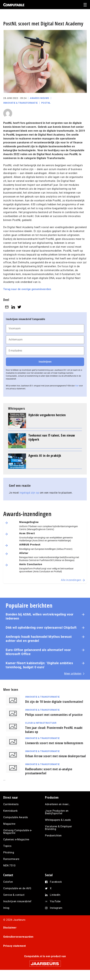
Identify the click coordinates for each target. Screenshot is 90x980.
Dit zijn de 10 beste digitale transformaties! (54, 702)
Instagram (56, 908)
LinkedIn (55, 895)
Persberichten (53, 836)
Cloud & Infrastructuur (41, 723)
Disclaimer (10, 928)
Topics (7, 846)
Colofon (8, 882)
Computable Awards (16, 817)
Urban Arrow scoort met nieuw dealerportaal (55, 756)
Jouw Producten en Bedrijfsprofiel (57, 812)
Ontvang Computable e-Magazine (18, 832)
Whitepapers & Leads (58, 820)
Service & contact (14, 895)
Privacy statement (15, 946)
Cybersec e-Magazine (16, 839)
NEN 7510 (9, 866)
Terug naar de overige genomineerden (27, 289)
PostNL (46, 103)
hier (77, 386)
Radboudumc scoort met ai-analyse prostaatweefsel (49, 771)
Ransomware (11, 859)
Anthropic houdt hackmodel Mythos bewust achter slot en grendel (39, 639)
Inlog (6, 908)
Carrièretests (11, 804)
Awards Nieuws (40, 98)
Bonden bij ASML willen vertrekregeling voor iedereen (40, 616)
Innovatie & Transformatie (21, 103)
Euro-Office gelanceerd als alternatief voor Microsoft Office (38, 652)
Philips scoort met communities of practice (54, 715)
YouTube (55, 901)
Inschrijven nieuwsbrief (17, 901)
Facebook (56, 882)
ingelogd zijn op (29, 493)
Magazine (9, 824)
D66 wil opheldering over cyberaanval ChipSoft (41, 628)
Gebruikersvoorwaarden (18, 937)
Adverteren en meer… (58, 804)
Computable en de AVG (17, 888)
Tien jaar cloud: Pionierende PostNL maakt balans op (54, 730)
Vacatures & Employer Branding (58, 828)
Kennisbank (10, 811)
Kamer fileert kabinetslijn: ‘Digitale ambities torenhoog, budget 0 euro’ (39, 665)
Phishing (9, 852)
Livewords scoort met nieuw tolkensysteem (54, 743)
